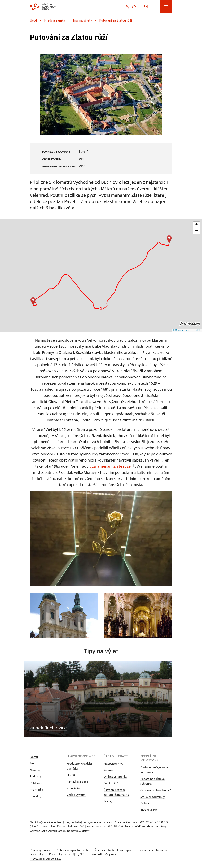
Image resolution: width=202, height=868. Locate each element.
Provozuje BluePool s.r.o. (45, 858)
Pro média (36, 789)
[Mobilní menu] (166, 7)
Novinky (35, 770)
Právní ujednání (40, 850)
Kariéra (108, 770)
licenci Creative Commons (123, 822)
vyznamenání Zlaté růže (112, 466)
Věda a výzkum (76, 795)
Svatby (108, 801)
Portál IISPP (111, 783)
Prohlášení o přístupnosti (73, 850)
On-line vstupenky (115, 777)
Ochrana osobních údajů (156, 790)
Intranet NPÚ (149, 810)
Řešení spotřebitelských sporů (116, 850)
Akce (33, 763)
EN (146, 6)
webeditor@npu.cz (119, 854)
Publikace (36, 783)
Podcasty (36, 776)
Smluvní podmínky (152, 797)
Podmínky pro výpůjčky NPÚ (82, 854)
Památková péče (77, 781)
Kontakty (36, 796)
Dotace (145, 803)
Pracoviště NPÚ (113, 763)
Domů (34, 757)
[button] (33, 301)
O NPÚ (71, 775)
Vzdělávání (74, 788)
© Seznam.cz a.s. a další (186, 330)
